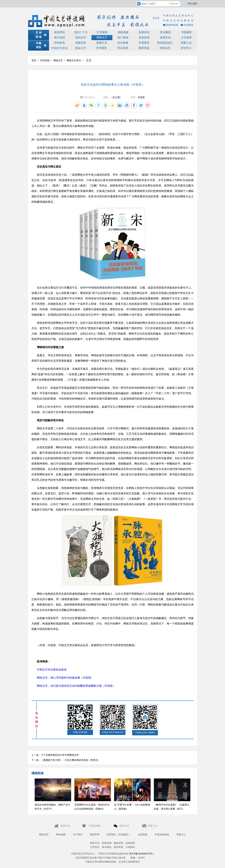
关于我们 (78, 835)
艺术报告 (102, 48)
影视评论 (144, 32)
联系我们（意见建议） (119, 835)
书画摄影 (186, 32)
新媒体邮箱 (170, 25)
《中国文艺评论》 (60, 48)
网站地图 (192, 4)
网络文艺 (102, 37)
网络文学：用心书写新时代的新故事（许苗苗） (65, 678)
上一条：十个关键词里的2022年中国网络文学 (55, 755)
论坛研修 (123, 43)
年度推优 (144, 43)
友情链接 (143, 835)
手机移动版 (95, 826)
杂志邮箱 (187, 25)
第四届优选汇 (165, 43)
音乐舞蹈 (165, 32)
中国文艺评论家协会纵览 (52, 670)
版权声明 (95, 835)
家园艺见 (102, 43)
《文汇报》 (116, 97)
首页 (34, 61)
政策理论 (60, 32)
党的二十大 (81, 32)
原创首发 (144, 37)
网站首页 (44, 835)
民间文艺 (81, 37)
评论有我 (123, 48)
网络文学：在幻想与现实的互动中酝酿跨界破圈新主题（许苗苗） (76, 686)
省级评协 (81, 43)
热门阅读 (123, 37)
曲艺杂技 (60, 37)
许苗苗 (141, 97)
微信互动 (125, 826)
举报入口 (181, 835)
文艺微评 (186, 37)
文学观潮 (102, 32)
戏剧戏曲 (123, 32)
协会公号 (80, 48)
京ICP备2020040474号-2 (141, 854)
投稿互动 (165, 37)
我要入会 (186, 43)
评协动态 (165, 48)
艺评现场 (45, 61)
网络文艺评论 (74, 61)
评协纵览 (60, 43)
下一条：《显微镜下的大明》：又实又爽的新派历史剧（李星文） (66, 760)
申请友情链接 (162, 835)
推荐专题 (144, 48)
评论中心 (186, 48)
